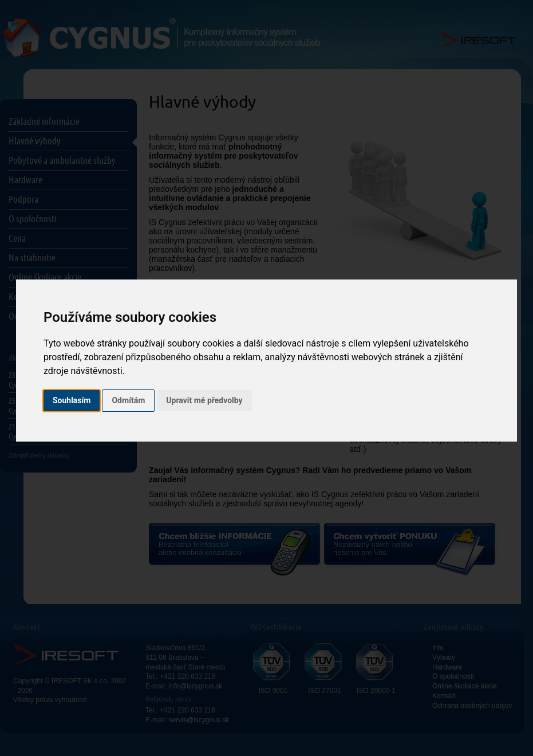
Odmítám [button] (128, 400)
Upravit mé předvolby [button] (204, 400)
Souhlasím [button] (72, 400)
